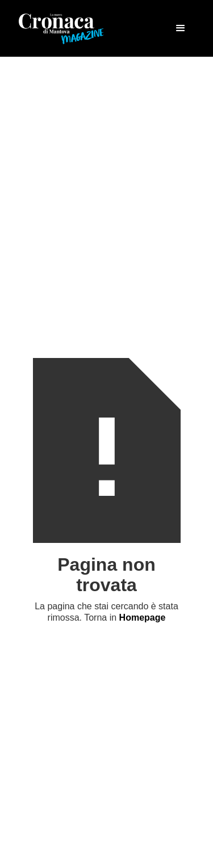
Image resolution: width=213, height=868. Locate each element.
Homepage (143, 618)
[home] (61, 28)
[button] (181, 28)
